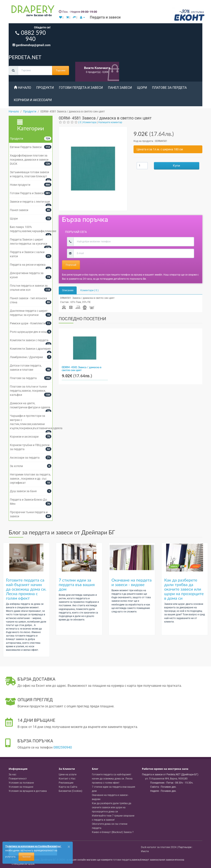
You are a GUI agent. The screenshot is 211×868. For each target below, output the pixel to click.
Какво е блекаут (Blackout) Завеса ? (113, 832)
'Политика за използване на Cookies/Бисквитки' (33, 846)
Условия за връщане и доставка (28, 791)
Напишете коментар (110, 122)
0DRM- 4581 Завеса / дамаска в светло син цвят (82, 369)
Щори (142, 88)
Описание (68, 290)
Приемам (26, 857)
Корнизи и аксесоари (33, 100)
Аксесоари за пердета (25, 458)
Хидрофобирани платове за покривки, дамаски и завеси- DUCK (29, 160)
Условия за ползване (21, 783)
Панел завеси (120, 88)
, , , (166, 779)
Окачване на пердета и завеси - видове (132, 582)
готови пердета (122, 860)
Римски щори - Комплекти (28, 323)
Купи (176, 166)
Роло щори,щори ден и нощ (28, 332)
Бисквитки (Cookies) (70, 791)
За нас (12, 775)
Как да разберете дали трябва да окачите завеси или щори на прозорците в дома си (184, 589)
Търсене (61, 70)
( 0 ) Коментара (87, 122)
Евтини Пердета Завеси (26, 147)
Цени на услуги (68, 775)
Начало (22, 88)
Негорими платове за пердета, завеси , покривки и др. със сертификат (30, 479)
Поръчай (71, 265)
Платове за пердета (169, 88)
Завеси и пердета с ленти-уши (30, 202)
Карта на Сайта (68, 787)
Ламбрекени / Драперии (26, 357)
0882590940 (63, 747)
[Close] (69, 847)
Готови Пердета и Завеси (81, 88)
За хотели (16, 466)
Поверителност (18, 779)
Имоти (145, 851)
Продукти (45, 88)
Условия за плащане (21, 787)
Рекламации (66, 783)
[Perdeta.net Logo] (32, 12)
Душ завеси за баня (23, 491)
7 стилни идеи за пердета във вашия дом (77, 584)
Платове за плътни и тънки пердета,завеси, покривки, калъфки (28, 391)
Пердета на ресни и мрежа (28, 265)
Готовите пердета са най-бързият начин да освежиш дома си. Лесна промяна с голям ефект (26, 589)
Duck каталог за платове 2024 (159, 847)
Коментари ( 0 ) (89, 290)
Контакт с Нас (67, 779)
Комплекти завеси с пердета (29, 340)
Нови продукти (20, 185)
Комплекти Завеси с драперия (30, 349)
